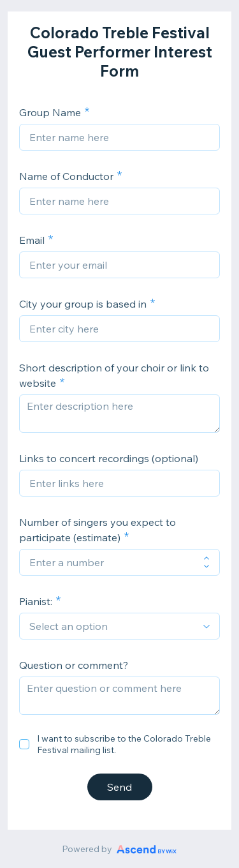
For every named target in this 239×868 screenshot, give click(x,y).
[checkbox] (24, 744)
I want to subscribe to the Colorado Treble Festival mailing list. (124, 744)
